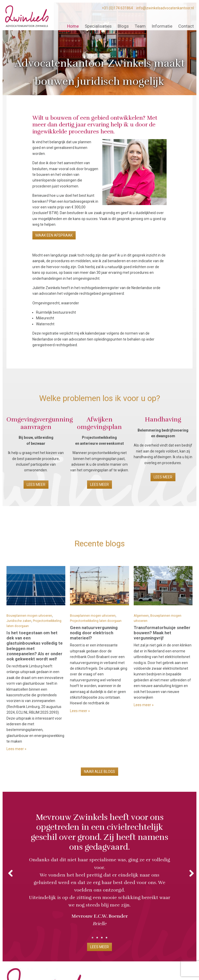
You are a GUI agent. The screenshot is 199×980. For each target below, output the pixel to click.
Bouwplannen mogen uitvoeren (29, 616)
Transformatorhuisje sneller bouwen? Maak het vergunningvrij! (162, 633)
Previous (10, 872)
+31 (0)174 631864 (117, 8)
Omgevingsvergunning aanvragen (40, 423)
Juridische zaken (19, 621)
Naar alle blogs (99, 772)
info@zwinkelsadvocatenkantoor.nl (165, 8)
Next (189, 872)
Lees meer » (16, 749)
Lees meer (36, 485)
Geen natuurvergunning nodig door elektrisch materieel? (94, 633)
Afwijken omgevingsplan (99, 423)
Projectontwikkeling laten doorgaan (96, 621)
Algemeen (141, 616)
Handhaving (163, 419)
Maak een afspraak (54, 235)
